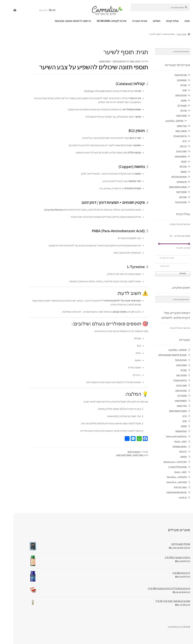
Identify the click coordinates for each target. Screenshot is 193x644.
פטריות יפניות (167, 75)
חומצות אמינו (167, 156)
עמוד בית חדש (167, 487)
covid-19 (169, 497)
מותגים (170, 457)
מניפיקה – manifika (164, 350)
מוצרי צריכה (168, 151)
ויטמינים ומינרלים (166, 177)
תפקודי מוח (168, 192)
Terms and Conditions (163, 436)
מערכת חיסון (168, 95)
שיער (171, 90)
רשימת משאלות (166, 447)
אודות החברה (126, 21)
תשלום (143, 21)
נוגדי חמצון (168, 126)
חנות (174, 21)
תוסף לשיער (124, 455)
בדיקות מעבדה (167, 136)
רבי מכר (170, 146)
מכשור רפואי (168, 131)
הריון (171, 141)
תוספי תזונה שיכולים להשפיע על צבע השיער (80, 67)
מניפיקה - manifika (161, 121)
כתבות (170, 161)
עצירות (170, 85)
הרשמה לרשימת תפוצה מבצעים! (59, 21)
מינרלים (170, 166)
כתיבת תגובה (91, 61)
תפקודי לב (169, 106)
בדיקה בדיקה (105, 61)
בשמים (170, 172)
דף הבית (170, 452)
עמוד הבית (168, 34)
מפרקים (170, 197)
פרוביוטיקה (168, 182)
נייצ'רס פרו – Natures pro (162, 462)
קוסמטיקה (168, 80)
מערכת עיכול (167, 202)
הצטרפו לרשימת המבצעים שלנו (159, 355)
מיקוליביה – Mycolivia (163, 477)
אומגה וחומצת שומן (165, 187)
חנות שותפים (168, 431)
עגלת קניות (159, 21)
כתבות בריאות (120, 452)
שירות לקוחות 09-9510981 (98, 21)
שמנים (170, 100)
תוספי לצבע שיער (110, 455)
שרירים (170, 110)
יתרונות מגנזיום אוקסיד (163, 492)
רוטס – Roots (167, 441)
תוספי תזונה (168, 116)
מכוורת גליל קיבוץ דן (164, 467)
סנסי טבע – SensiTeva (163, 482)
